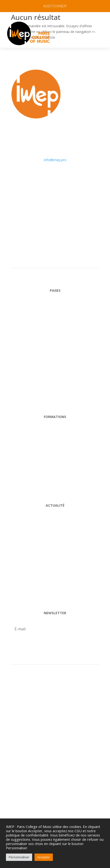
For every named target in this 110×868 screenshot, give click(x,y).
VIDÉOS (55, 597)
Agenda (55, 540)
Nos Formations (55, 344)
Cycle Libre (55, 452)
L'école (55, 325)
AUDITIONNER (55, 6)
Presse (55, 747)
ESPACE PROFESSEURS (55, 709)
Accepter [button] (44, 857)
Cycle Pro (55, 433)
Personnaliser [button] (19, 857)
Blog (55, 521)
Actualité (55, 382)
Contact (55, 401)
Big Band (55, 470)
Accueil (55, 306)
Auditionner (55, 690)
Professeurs (55, 559)
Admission (55, 363)
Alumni (55, 578)
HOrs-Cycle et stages (55, 489)
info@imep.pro (55, 160)
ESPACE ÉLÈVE (55, 728)
